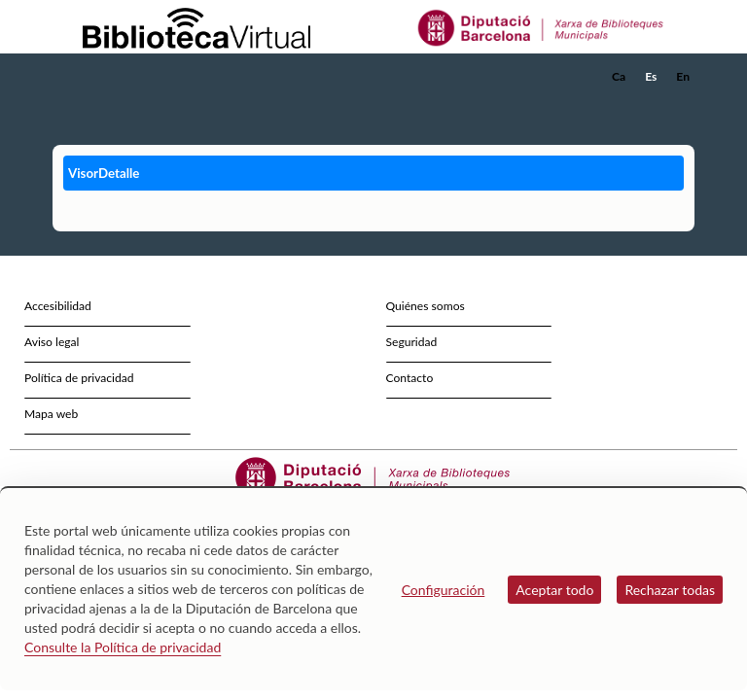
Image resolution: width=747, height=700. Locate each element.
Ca (619, 76)
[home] (130, 77)
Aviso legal (52, 342)
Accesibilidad (58, 306)
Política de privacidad (79, 378)
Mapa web (51, 414)
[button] (684, 103)
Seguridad (412, 342)
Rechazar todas (670, 590)
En (683, 76)
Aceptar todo (554, 590)
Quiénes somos (426, 306)
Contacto (410, 378)
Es (651, 76)
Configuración (444, 590)
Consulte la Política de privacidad (123, 647)
